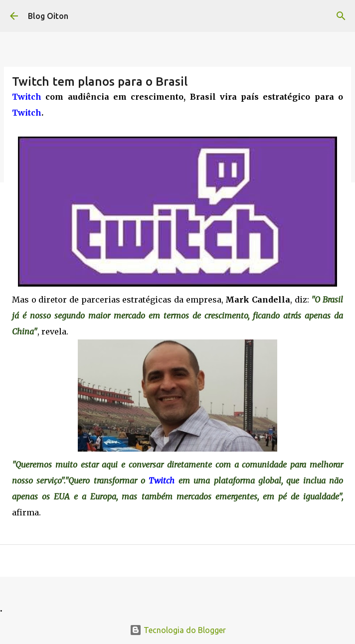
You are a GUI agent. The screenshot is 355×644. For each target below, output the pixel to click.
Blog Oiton (48, 16)
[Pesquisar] (341, 16)
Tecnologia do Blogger (178, 630)
